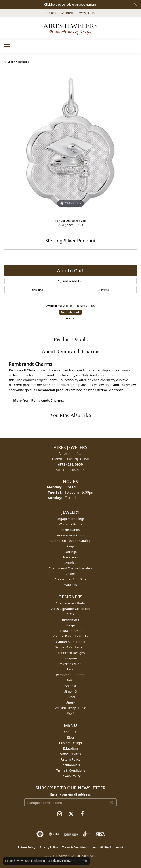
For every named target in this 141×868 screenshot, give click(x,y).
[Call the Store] (70, 464)
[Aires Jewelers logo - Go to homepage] (70, 28)
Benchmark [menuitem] (70, 620)
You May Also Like (71, 415)
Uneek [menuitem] (70, 702)
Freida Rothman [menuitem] (70, 631)
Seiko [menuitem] (70, 680)
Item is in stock (70, 312)
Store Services (70, 754)
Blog (71, 737)
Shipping (37, 290)
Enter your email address (70, 794)
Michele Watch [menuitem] (70, 664)
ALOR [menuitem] (71, 614)
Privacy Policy (71, 776)
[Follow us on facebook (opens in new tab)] (82, 814)
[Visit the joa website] (87, 834)
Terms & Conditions (70, 770)
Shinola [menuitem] (70, 686)
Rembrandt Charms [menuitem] (70, 675)
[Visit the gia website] (54, 834)
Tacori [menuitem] (70, 697)
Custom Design (71, 743)
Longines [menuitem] (70, 658)
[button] (50, 13)
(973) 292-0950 (71, 225)
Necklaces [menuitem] (70, 557)
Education (70, 748)
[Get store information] (71, 470)
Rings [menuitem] (70, 546)
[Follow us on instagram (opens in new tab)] (60, 814)
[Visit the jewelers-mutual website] (71, 834)
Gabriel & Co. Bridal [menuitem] (70, 642)
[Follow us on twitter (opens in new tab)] (71, 814)
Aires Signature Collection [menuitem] (70, 609)
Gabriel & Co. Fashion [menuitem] (71, 647)
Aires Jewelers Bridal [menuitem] (71, 603)
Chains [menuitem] (70, 574)
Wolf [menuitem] (70, 713)
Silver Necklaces (18, 62)
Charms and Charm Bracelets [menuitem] (70, 568)
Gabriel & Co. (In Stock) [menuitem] (71, 636)
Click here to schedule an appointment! (71, 5)
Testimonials (70, 765)
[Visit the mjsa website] (100, 834)
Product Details (70, 340)
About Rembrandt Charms (70, 352)
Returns (104, 290)
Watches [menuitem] (70, 585)
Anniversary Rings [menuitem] (70, 535)
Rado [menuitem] (71, 669)
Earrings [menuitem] (70, 552)
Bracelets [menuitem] (70, 563)
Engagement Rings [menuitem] (70, 519)
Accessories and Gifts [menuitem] (70, 579)
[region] (70, 143)
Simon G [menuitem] (71, 691)
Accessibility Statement (108, 847)
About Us (70, 732)
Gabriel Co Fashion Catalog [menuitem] (70, 541)
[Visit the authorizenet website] (40, 834)
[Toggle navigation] (7, 46)
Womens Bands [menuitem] (71, 524)
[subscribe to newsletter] (111, 803)
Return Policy (71, 759)
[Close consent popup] (86, 861)
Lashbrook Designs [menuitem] (71, 653)
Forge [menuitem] (71, 625)
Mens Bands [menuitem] (71, 530)
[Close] (136, 5)
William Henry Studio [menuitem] (70, 708)
